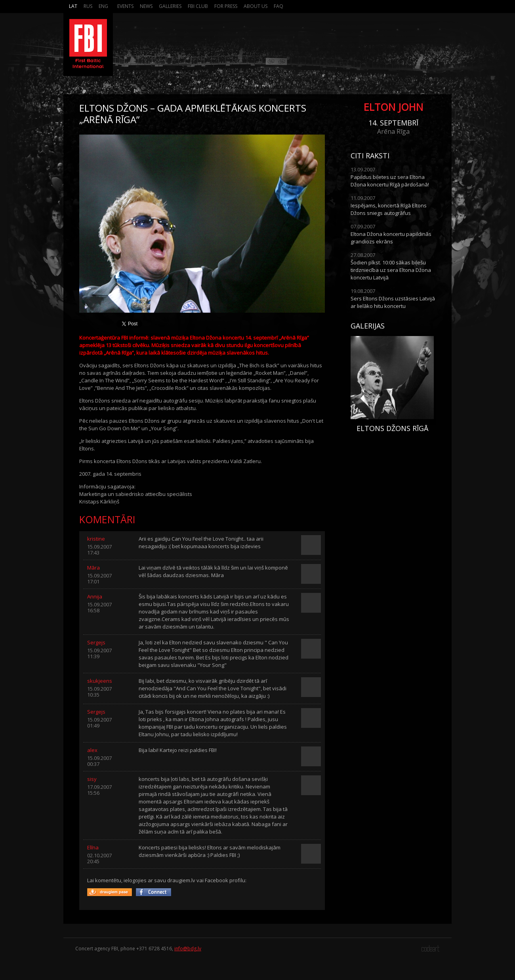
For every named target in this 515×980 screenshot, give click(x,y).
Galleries (170, 6)
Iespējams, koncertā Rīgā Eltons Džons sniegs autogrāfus (389, 209)
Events (125, 6)
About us (256, 6)
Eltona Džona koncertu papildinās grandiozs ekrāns (391, 238)
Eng (103, 6)
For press (226, 6)
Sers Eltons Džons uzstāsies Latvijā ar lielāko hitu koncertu (393, 302)
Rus (88, 6)
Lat (73, 6)
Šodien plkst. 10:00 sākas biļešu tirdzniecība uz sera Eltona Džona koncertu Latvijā (391, 270)
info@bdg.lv (188, 949)
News (146, 6)
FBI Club (198, 6)
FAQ (278, 6)
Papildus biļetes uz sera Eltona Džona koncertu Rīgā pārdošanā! (390, 181)
